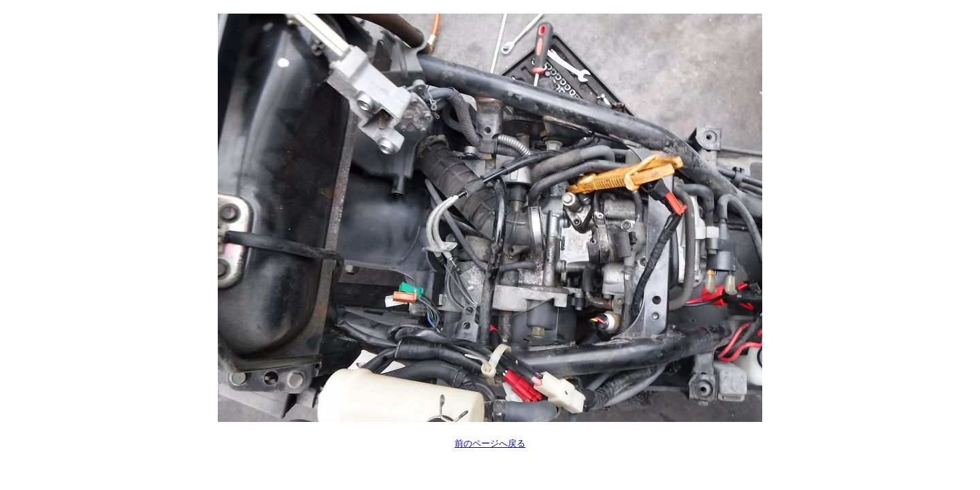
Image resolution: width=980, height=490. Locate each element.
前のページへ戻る (490, 443)
